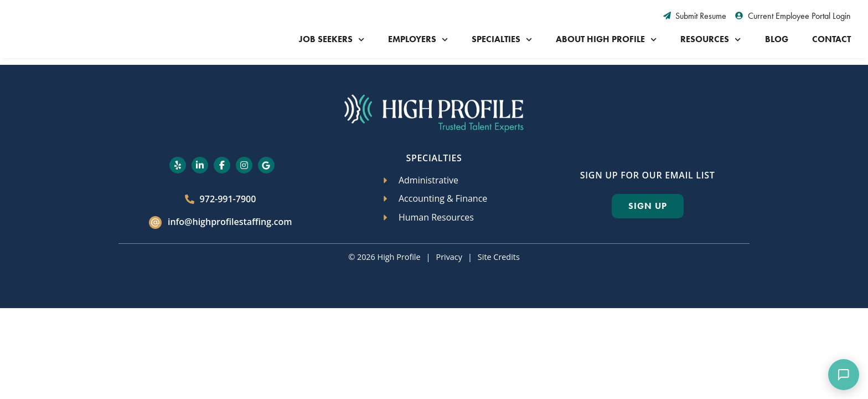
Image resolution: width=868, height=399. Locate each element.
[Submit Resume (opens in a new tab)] (695, 16)
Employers (418, 40)
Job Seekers (332, 40)
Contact (831, 39)
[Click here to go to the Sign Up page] (648, 206)
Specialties (502, 40)
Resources (711, 40)
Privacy (449, 257)
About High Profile (606, 40)
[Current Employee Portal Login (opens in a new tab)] (793, 16)
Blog (777, 39)
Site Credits (499, 257)
